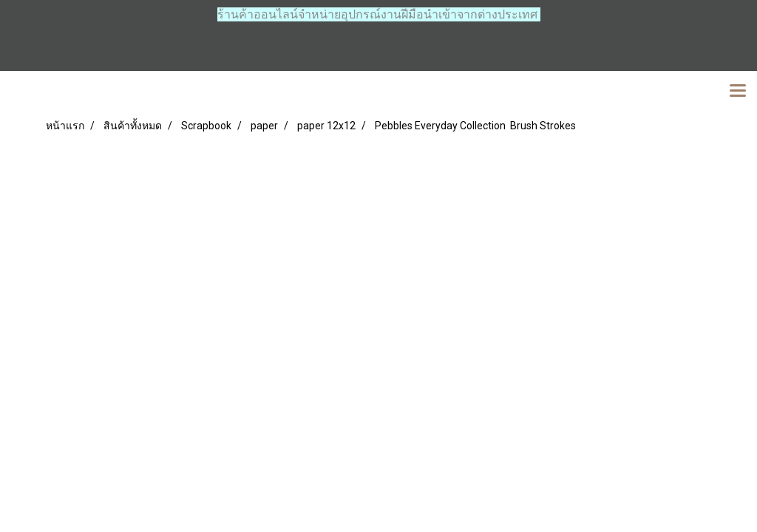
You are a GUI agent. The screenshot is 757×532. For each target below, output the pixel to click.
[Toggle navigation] (738, 92)
